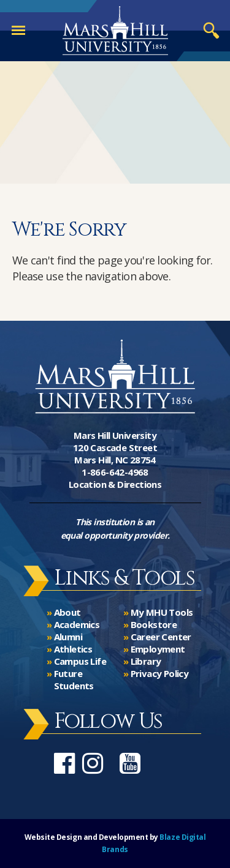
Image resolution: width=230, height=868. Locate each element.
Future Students (74, 679)
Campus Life (80, 661)
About (67, 612)
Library (146, 661)
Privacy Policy (160, 673)
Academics (77, 624)
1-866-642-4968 (115, 472)
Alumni (68, 637)
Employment (158, 649)
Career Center (161, 637)
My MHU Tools (162, 612)
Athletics (73, 649)
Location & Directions (115, 484)
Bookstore (154, 624)
